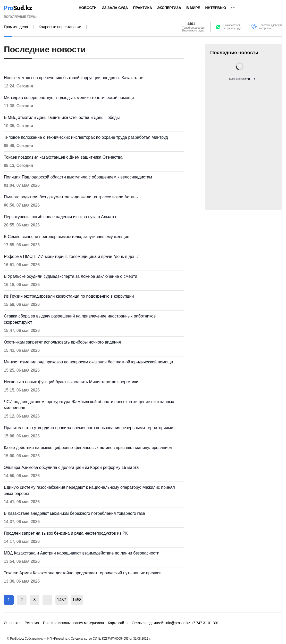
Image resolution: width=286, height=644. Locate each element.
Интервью (216, 8)
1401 (191, 24)
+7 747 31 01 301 (205, 623)
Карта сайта (118, 623)
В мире (193, 8)
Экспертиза (169, 8)
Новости (88, 8)
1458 (77, 600)
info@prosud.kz (178, 623)
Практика (143, 8)
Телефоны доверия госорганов (271, 27)
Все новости (240, 79)
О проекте (12, 623)
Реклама (32, 623)
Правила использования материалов (73, 623)
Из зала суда (115, 8)
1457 (62, 600)
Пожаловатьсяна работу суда (232, 27)
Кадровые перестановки (60, 27)
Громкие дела (16, 27)
